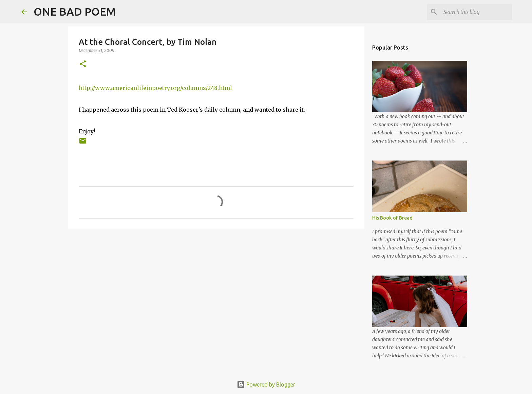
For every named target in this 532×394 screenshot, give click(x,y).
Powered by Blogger (266, 384)
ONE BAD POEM (75, 12)
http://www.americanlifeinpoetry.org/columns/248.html (155, 88)
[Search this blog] (476, 12)
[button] (83, 64)
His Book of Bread (392, 218)
